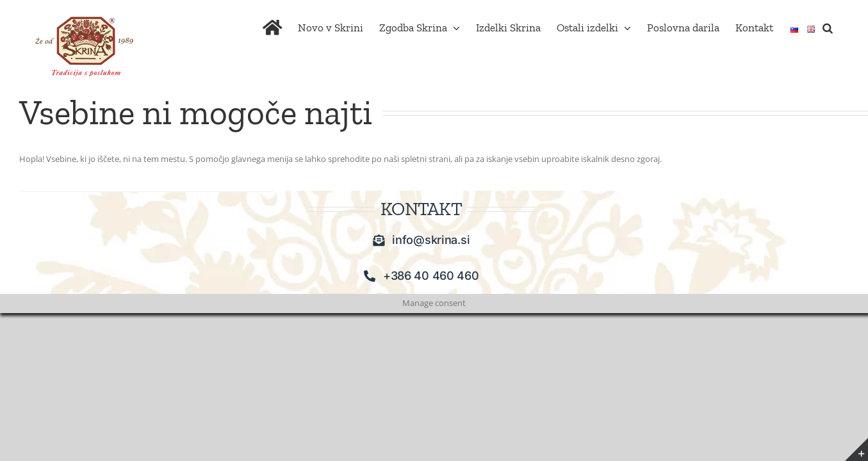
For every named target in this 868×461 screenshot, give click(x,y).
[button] (844, 120)
